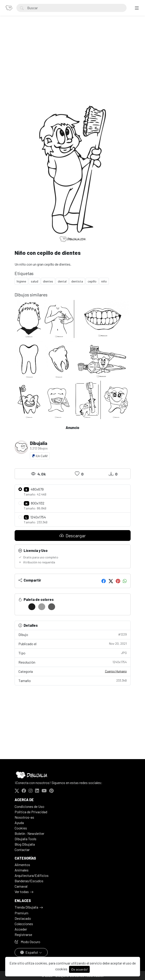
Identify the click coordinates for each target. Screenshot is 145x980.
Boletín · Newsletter (29, 833)
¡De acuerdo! (79, 969)
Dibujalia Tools (26, 839)
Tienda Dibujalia (26, 907)
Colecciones (24, 924)
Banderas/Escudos (29, 881)
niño (104, 281)
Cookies (21, 828)
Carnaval (21, 886)
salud (35, 281)
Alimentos (22, 865)
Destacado (23, 918)
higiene (21, 281)
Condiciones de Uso (29, 806)
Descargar (72, 536)
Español (29, 952)
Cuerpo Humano (116, 671)
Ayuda (19, 823)
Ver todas (22, 892)
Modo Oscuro (27, 942)
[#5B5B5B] (52, 607)
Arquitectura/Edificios (32, 875)
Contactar (22, 850)
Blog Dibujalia (25, 844)
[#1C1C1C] (32, 607)
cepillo (92, 281)
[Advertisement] (73, 60)
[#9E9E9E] (42, 607)
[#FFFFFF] (22, 607)
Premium (21, 913)
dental (62, 281)
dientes (48, 281)
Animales (22, 870)
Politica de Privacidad (31, 812)
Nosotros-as (24, 817)
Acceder (21, 929)
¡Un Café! (40, 456)
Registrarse (23, 934)
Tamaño (73, 680)
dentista (77, 281)
